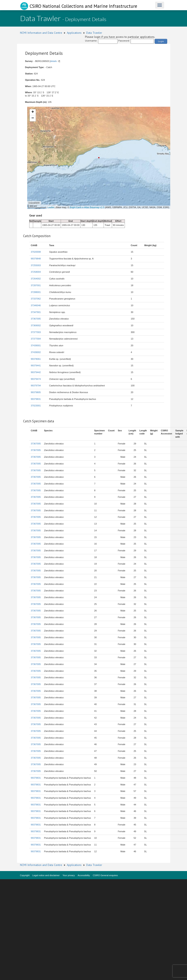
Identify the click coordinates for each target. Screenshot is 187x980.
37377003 (36, 332)
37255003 (36, 265)
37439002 (36, 352)
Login (161, 41)
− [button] (33, 118)
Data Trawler (94, 33)
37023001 (36, 406)
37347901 (36, 312)
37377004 (36, 339)
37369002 (36, 325)
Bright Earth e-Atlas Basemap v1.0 (87, 207)
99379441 (36, 366)
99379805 (36, 392)
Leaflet (51, 207)
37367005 (36, 319)
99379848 (36, 259)
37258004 (36, 272)
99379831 (36, 399)
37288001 (36, 292)
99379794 (36, 386)
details (54, 61)
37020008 (36, 252)
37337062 (36, 299)
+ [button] (33, 112)
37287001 (36, 285)
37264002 (36, 279)
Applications (74, 33)
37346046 (36, 305)
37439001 (36, 345)
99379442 (36, 372)
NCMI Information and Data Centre (41, 33)
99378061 (36, 359)
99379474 (36, 379)
